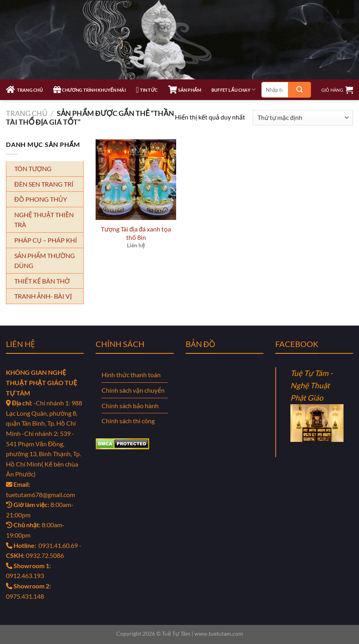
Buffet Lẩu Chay (233, 90)
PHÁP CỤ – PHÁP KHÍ (46, 240)
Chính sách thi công (128, 421)
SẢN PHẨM (185, 90)
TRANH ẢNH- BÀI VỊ (43, 296)
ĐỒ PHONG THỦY (41, 199)
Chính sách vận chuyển (133, 390)
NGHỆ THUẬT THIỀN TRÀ (44, 220)
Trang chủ (27, 113)
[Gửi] (299, 90)
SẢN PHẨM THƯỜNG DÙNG (45, 261)
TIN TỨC (147, 90)
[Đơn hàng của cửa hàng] (303, 118)
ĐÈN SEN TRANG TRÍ (44, 184)
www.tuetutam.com (219, 633)
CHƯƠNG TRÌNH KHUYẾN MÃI (89, 90)
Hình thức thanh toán (131, 375)
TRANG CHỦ (24, 90)
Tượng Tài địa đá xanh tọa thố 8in (136, 233)
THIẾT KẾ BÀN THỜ (42, 281)
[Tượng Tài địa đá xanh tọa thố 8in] (136, 180)
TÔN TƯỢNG (33, 169)
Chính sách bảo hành (130, 406)
